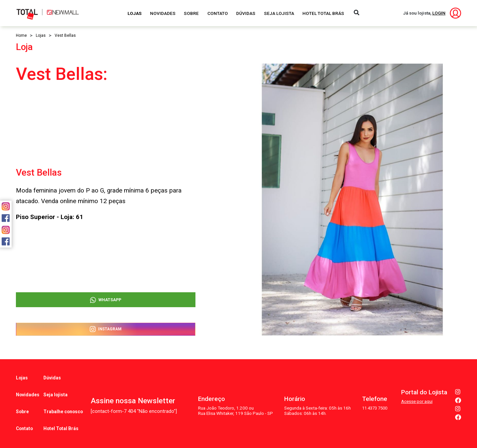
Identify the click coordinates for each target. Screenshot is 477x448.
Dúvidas (246, 13)
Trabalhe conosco (63, 398)
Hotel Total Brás (323, 13)
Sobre (191, 13)
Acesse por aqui (417, 391)
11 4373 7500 (374, 397)
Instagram (106, 328)
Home (21, 35)
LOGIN (439, 13)
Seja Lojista (279, 13)
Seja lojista (56, 387)
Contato (218, 13)
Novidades (163, 13)
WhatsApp (106, 296)
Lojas (134, 13)
